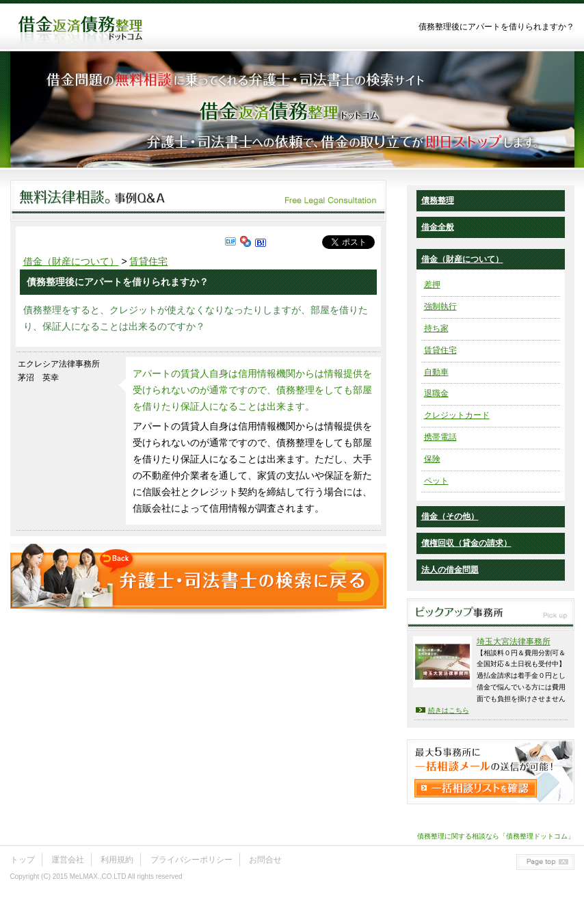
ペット (436, 481)
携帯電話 (440, 437)
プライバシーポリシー (191, 860)
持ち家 (436, 328)
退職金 (436, 393)
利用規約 (117, 860)
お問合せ (265, 860)
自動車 (436, 372)
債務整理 (438, 200)
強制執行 (440, 306)
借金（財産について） (71, 261)
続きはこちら (449, 710)
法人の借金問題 (450, 570)
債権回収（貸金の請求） (466, 543)
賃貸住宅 (148, 261)
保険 (432, 459)
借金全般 (438, 227)
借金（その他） (450, 516)
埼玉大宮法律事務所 (514, 642)
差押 (432, 285)
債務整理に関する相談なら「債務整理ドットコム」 (496, 836)
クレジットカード (457, 415)
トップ (23, 860)
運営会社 (68, 860)
